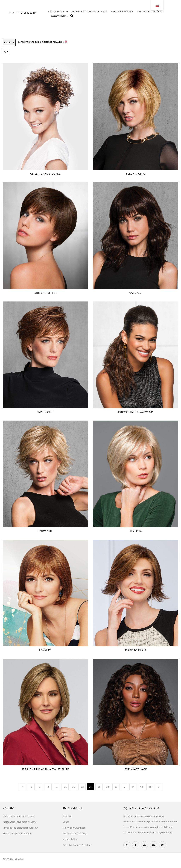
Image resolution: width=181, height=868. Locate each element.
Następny (158, 787)
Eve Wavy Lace (136, 769)
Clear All (9, 42)
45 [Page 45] (142, 787)
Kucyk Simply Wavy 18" (136, 412)
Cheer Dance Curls (45, 174)
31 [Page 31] (65, 787)
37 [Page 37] (116, 787)
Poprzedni (23, 787)
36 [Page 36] (108, 787)
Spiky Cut (45, 531)
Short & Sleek (45, 293)
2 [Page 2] (40, 787)
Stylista (136, 531)
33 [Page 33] (82, 787)
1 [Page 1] (31, 787)
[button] (72, 16)
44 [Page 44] (133, 787)
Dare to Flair (136, 650)
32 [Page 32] (74, 787)
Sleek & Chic (136, 174)
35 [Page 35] (99, 787)
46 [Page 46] (150, 787)
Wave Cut (136, 293)
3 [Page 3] (48, 787)
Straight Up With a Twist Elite (45, 769)
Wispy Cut (45, 412)
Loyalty (45, 650)
